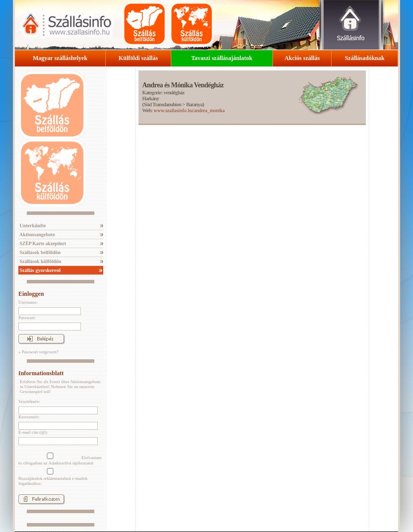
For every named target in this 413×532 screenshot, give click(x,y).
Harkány (150, 98)
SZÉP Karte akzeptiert (42, 243)
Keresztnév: (29, 417)
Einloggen (31, 294)
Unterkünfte (32, 226)
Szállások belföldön (39, 252)
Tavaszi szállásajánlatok (222, 58)
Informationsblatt (41, 373)
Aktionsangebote (37, 234)
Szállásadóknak (365, 58)
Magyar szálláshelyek (60, 58)
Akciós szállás (302, 58)
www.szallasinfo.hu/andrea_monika (189, 110)
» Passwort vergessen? (38, 352)
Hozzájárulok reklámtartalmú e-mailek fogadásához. (53, 477)
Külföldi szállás (138, 58)
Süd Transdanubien (163, 104)
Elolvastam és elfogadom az (60, 459)
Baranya (194, 104)
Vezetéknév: (29, 401)
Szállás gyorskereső (39, 270)
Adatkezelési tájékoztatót (71, 463)
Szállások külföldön (40, 261)
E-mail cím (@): (33, 432)
